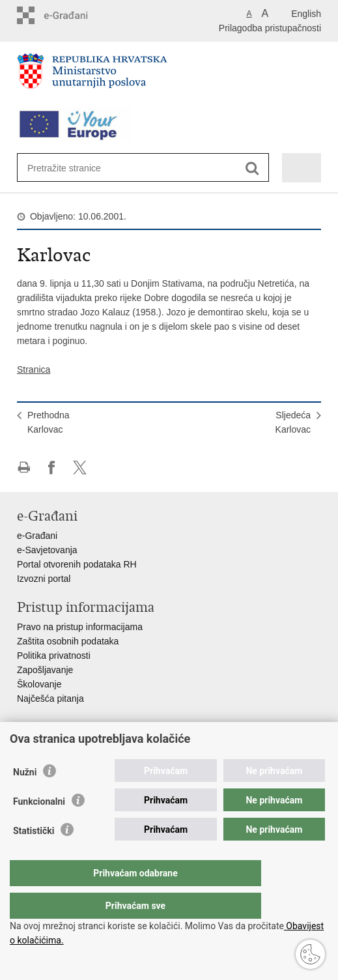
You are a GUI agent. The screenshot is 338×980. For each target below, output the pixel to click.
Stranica (34, 369)
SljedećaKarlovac (293, 422)
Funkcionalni (39, 828)
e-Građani (37, 536)
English (306, 14)
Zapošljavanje (45, 670)
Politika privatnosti (54, 656)
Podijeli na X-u (80, 468)
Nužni (25, 798)
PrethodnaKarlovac (49, 422)
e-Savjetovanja (47, 550)
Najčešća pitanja (50, 699)
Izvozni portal (44, 579)
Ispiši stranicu (24, 468)
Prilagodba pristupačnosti (270, 28)
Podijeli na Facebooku (52, 468)
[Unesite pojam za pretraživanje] (75, 168)
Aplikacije (36, 747)
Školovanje (39, 684)
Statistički (34, 857)
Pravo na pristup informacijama (80, 627)
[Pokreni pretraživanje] (252, 168)
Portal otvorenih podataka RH (77, 564)
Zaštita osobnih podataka (68, 641)
